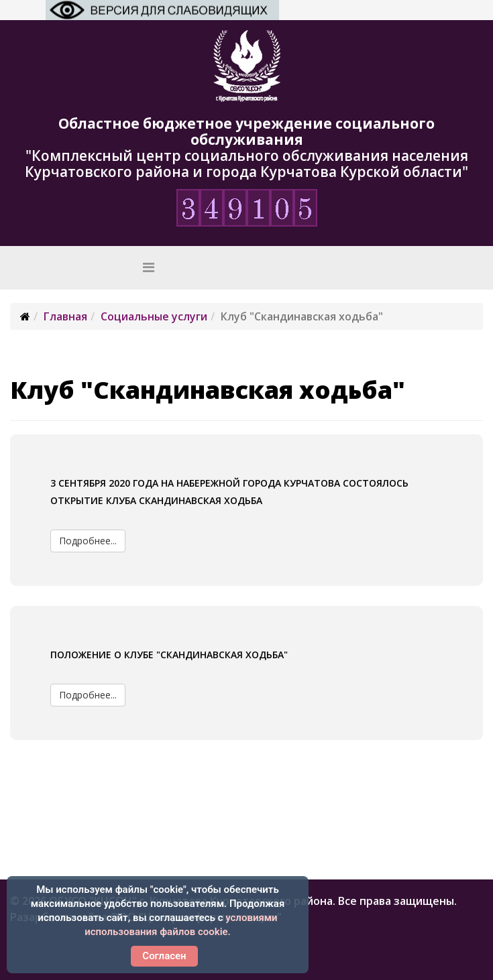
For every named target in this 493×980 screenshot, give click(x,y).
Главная (65, 316)
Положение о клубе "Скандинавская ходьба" (169, 655)
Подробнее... (88, 541)
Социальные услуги (154, 316)
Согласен (164, 956)
